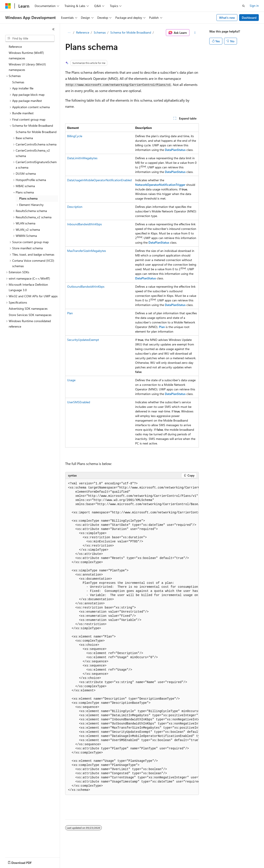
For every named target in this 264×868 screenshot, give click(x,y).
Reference (83, 32)
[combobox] (30, 38)
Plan (70, 313)
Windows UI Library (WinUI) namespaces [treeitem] (27, 67)
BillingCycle (75, 136)
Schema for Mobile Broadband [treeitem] (36, 132)
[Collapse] (53, 29)
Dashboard (249, 18)
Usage (71, 380)
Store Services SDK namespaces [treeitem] (30, 315)
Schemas (100, 32)
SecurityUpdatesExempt (83, 340)
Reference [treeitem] (15, 47)
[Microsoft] (8, 6)
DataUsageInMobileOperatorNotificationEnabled (99, 180)
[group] (132, 637)
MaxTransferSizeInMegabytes (87, 251)
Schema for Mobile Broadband (131, 32)
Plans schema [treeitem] (28, 198)
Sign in (254, 6)
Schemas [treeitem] (18, 82)
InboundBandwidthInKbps (84, 224)
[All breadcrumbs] (69, 33)
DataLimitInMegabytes (82, 158)
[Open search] (244, 6)
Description (75, 207)
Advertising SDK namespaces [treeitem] (28, 308)
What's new (227, 18)
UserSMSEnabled (79, 402)
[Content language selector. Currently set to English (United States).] (25, 862)
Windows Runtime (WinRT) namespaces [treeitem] (26, 55)
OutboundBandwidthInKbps (86, 286)
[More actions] (195, 33)
